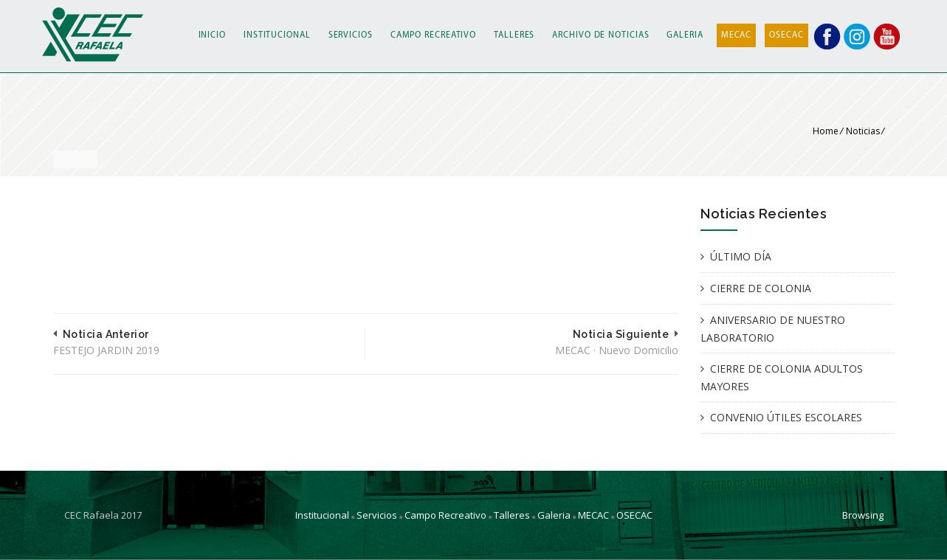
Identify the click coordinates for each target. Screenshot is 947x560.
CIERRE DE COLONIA (761, 288)
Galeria (554, 515)
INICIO (212, 35)
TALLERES (514, 35)
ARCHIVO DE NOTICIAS (600, 35)
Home (826, 131)
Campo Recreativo (445, 515)
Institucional (322, 515)
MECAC (737, 35)
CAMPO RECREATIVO (433, 35)
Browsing (863, 515)
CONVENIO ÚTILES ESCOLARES (786, 417)
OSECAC (786, 35)
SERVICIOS (351, 35)
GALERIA (685, 35)
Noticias (863, 131)
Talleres (512, 515)
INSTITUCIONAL (277, 35)
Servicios (377, 515)
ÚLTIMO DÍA (741, 256)
